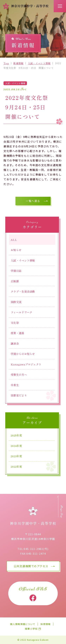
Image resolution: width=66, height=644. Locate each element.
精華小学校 (31, 629)
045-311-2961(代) (36, 549)
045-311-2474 (36, 553)
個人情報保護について (23, 624)
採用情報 (45, 624)
